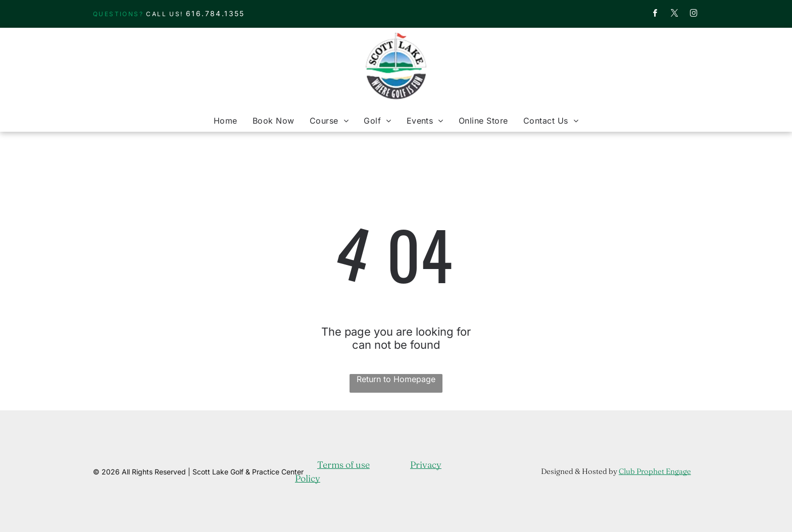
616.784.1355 (215, 13)
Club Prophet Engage (655, 471)
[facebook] (655, 14)
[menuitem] (226, 121)
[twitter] (674, 14)
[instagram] (694, 14)
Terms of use (343, 465)
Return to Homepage (396, 379)
